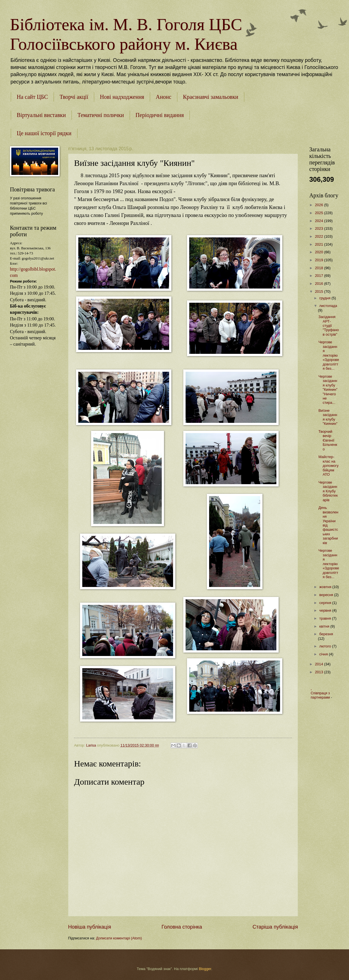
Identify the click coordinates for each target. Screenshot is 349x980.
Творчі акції (74, 97)
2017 (319, 276)
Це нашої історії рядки (44, 133)
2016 (319, 284)
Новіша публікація (90, 927)
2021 (319, 244)
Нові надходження (122, 97)
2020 (319, 252)
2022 (319, 236)
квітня (325, 626)
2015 (319, 292)
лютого (326, 646)
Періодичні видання (160, 115)
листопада (328, 306)
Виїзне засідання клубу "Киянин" (328, 417)
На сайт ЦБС (32, 97)
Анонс (164, 97)
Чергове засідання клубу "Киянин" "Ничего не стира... (328, 390)
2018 (319, 268)
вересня (327, 595)
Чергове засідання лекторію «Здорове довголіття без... (329, 355)
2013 (319, 672)
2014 (319, 664)
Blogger (205, 969)
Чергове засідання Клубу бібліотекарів (328, 491)
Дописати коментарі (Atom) (119, 938)
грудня (325, 298)
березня (326, 634)
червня (326, 610)
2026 (319, 205)
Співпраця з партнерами (321, 695)
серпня (326, 603)
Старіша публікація (275, 927)
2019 (319, 260)
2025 (319, 213)
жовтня (326, 587)
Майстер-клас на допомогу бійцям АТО (328, 466)
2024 (319, 221)
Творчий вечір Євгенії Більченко (328, 440)
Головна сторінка (182, 927)
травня (326, 618)
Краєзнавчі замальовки (211, 97)
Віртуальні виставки (41, 115)
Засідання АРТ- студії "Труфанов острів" (329, 326)
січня (324, 654)
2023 (319, 228)
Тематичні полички (101, 115)
